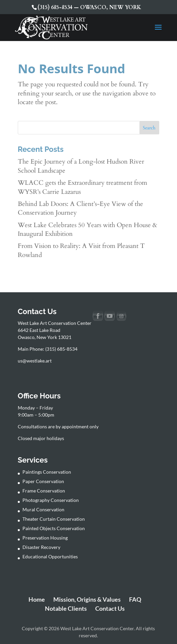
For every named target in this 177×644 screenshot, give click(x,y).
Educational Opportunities (50, 556)
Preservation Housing (45, 538)
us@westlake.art (35, 361)
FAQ (135, 599)
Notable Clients (66, 608)
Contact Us (110, 608)
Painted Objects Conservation (54, 528)
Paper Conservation (43, 481)
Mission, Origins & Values (87, 599)
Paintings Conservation (47, 472)
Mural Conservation (43, 509)
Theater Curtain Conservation (54, 519)
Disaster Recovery (41, 547)
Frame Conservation (44, 491)
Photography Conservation (51, 500)
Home (37, 599)
